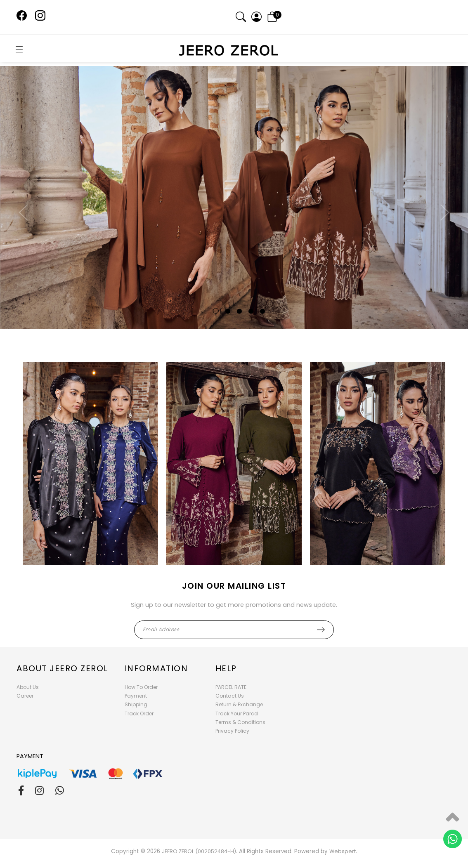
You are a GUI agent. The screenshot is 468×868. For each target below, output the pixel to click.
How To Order (141, 687)
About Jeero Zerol (62, 668)
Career (25, 696)
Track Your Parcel (237, 714)
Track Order (139, 714)
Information (156, 668)
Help (226, 668)
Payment (136, 696)
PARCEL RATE (231, 687)
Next (443, 219)
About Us (28, 687)
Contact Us (230, 696)
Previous (25, 219)
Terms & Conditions (240, 722)
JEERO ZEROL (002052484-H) (199, 851)
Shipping (136, 704)
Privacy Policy (232, 731)
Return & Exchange (239, 704)
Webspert (343, 851)
